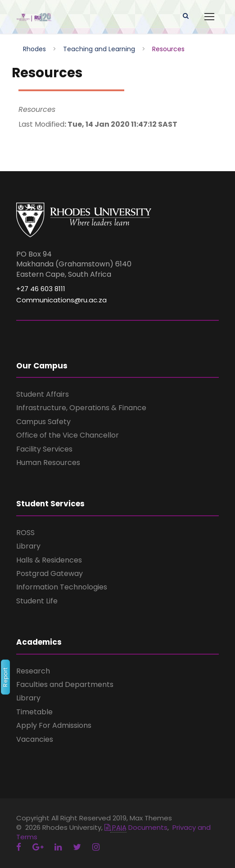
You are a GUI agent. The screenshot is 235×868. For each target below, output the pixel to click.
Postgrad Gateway (50, 573)
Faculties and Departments (65, 684)
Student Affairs (43, 394)
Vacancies (35, 739)
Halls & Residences (49, 560)
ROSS (25, 533)
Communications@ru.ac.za (61, 300)
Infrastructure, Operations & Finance (81, 408)
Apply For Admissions (54, 725)
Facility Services (44, 449)
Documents (136, 827)
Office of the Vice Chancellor (68, 435)
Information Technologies (62, 587)
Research (33, 671)
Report (5, 677)
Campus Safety (43, 422)
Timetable (34, 712)
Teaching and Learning (99, 49)
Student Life (37, 601)
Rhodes (34, 49)
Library (28, 546)
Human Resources (48, 463)
